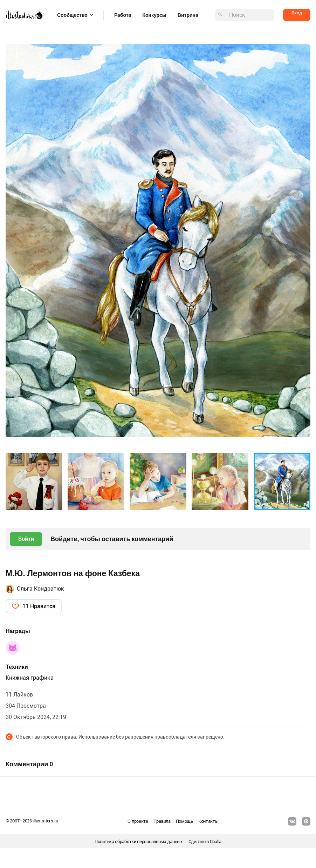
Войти (26, 539)
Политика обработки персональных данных (139, 842)
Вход (297, 13)
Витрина (188, 15)
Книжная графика (30, 678)
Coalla (216, 842)
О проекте (138, 821)
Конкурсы (154, 15)
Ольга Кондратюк (40, 589)
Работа (123, 15)
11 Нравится (39, 606)
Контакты (208, 821)
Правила (162, 821)
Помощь (184, 821)
